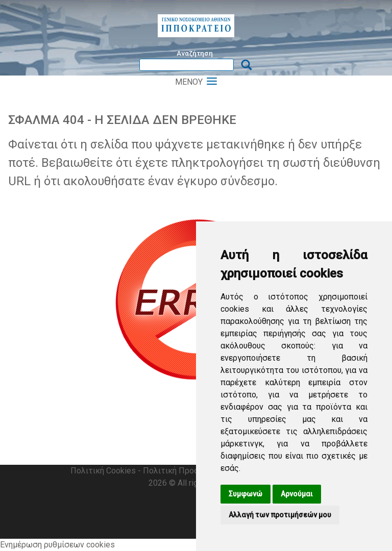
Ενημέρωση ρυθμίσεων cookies (57, 545)
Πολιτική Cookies (103, 471)
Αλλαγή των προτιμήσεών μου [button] (280, 515)
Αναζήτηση (195, 53)
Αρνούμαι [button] (297, 494)
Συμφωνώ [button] (246, 494)
